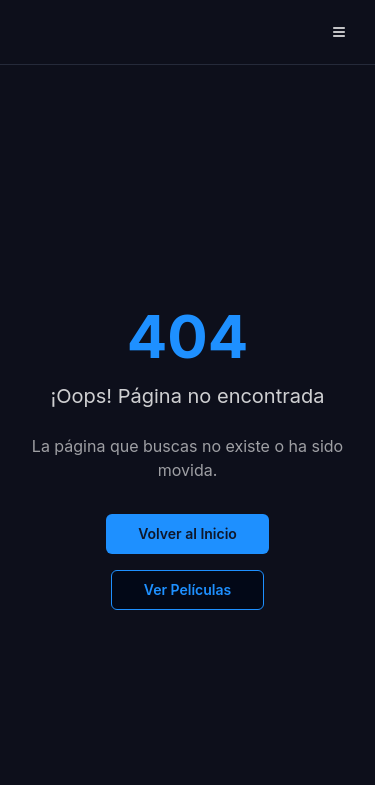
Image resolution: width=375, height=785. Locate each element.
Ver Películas (187, 589)
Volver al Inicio (187, 533)
